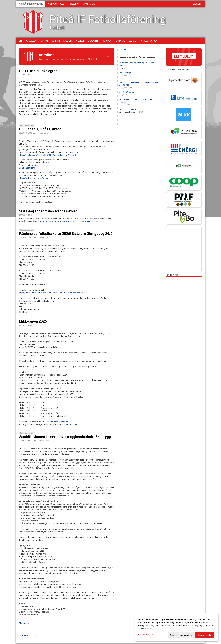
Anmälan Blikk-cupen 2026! (57, 422)
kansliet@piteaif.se (69, 425)
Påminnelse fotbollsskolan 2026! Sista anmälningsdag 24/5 (66, 234)
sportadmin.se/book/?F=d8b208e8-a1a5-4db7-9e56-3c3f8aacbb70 (68, 221)
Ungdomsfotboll (57, 4)
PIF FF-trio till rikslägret (38, 71)
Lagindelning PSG (126, 73)
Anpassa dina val (146, 635)
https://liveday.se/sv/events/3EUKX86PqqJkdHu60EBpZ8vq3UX (47, 155)
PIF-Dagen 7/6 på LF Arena (40, 129)
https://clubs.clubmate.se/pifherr (34, 178)
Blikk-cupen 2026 (33, 321)
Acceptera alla (205, 635)
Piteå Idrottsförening (31, 4)
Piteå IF (125, 49)
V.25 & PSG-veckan (127, 92)
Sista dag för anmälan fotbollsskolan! (49, 211)
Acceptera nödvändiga (181, 635)
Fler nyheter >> (26, 623)
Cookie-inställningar (27, 635)
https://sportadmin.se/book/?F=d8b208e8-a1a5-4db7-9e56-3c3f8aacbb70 (52, 293)
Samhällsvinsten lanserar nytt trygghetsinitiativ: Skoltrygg (65, 437)
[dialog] (176, 627)
